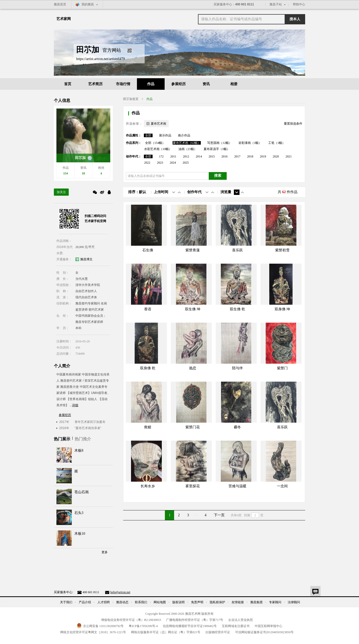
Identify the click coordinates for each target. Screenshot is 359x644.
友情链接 (238, 602)
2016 (225, 156)
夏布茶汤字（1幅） (217, 149)
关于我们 (66, 602)
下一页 (219, 515)
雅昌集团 (256, 602)
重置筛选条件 (293, 124)
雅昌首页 (60, 4)
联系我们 (141, 602)
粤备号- (143, 626)
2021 (289, 156)
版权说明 (178, 602)
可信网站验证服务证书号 (264, 632)
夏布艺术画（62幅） (187, 143)
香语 (148, 309)
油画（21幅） (188, 149)
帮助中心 (299, 4)
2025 (186, 163)
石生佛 (148, 250)
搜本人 (295, 19)
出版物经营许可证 (218, 632)
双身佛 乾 (148, 368)
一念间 (282, 486)
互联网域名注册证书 (236, 626)
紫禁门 (282, 368)
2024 (173, 163)
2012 (186, 156)
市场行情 (123, 84)
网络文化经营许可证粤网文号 (93, 632)
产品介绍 (85, 602)
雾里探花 (193, 486)
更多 (105, 552)
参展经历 (178, 84)
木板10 (80, 534)
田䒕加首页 (131, 99)
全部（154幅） (155, 143)
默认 (143, 192)
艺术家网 (64, 19)
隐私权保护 (217, 602)
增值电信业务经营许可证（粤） (131, 620)
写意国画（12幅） (220, 143)
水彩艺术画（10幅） (158, 149)
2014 (199, 156)
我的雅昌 (88, 4)
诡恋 (193, 368)
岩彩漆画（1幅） (250, 143)
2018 (250, 156)
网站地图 (160, 602)
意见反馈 (315, 591)
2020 (276, 156)
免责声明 (197, 602)
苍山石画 (82, 492)
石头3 (79, 513)
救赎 (148, 427)
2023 (160, 163)
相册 (234, 84)
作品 (151, 84)
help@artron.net (120, 592)
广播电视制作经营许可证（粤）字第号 (195, 620)
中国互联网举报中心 (268, 626)
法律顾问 (294, 602)
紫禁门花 (193, 427)
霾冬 (237, 427)
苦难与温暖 (237, 486)
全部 (148, 135)
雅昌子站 (276, 4)
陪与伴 (237, 368)
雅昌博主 (86, 259)
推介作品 (184, 135)
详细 (75, 405)
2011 (173, 156)
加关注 (61, 192)
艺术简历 (95, 84)
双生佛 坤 (193, 309)
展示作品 (165, 135)
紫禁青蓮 (193, 250)
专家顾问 (275, 602)
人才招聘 (104, 602)
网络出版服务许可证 (166, 632)
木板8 (79, 450)
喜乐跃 (237, 250)
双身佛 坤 (282, 309)
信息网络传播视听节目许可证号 (190, 626)
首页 (68, 84)
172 (161, 156)
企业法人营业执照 (241, 620)
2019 (263, 156)
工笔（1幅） (277, 143)
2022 (147, 163)
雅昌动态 (122, 602)
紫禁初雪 (282, 250)
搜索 (218, 176)
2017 (237, 156)
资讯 (206, 84)
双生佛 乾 (237, 309)
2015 (212, 156)
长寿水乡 (148, 486)
